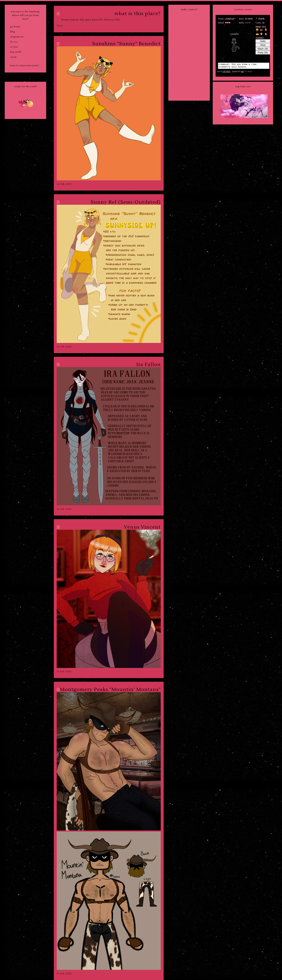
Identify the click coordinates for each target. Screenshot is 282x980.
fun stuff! (16, 52)
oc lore (14, 47)
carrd (13, 57)
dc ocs (14, 42)
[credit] (35, 65)
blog (13, 32)
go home (15, 26)
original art (17, 37)
